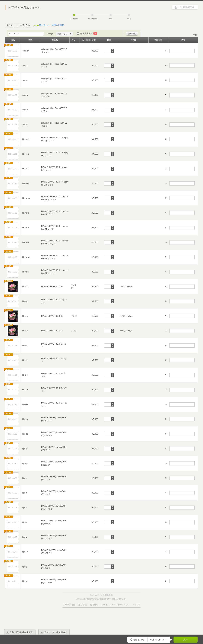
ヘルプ (136, 605)
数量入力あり (89, 34)
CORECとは (70, 605)
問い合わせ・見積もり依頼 (52, 25)
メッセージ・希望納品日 (55, 632)
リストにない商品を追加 (21, 632)
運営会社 (82, 605)
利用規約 (94, 605)
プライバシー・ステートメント (116, 605)
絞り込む (132, 34)
